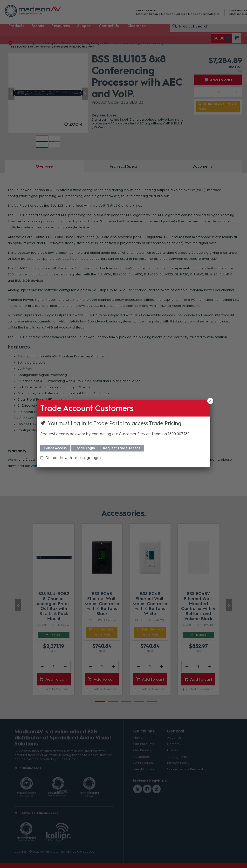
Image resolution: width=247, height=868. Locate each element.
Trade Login (85, 448)
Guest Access (55, 448)
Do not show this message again (74, 458)
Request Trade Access (122, 448)
